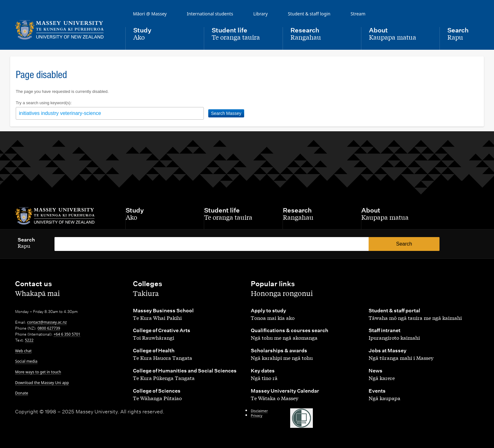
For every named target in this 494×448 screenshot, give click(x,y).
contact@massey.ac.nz (47, 322)
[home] (65, 30)
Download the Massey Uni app (42, 383)
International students (210, 14)
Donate (22, 393)
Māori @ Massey (150, 14)
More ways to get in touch (38, 372)
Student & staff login (309, 14)
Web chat (23, 351)
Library (261, 14)
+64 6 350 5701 (67, 334)
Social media (26, 361)
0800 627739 (49, 328)
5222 (29, 340)
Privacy (257, 415)
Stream (358, 14)
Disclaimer (259, 411)
